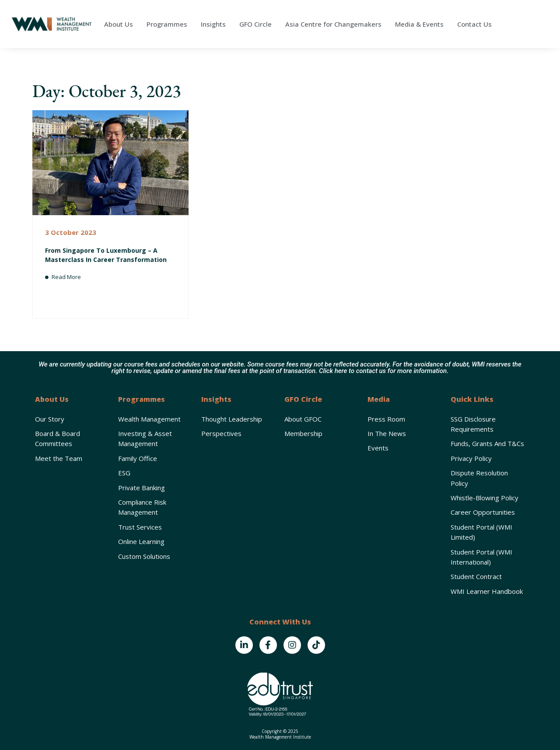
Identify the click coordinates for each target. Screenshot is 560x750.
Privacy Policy (471, 458)
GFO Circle (255, 24)
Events (378, 448)
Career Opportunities (483, 512)
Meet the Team (59, 458)
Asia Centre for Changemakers (333, 24)
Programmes (167, 24)
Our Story (50, 419)
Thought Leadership (232, 419)
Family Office (138, 458)
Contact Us (474, 24)
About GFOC (303, 419)
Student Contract (476, 576)
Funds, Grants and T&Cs (487, 443)
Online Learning (141, 541)
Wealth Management (149, 419)
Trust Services (140, 527)
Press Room (386, 419)
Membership (303, 433)
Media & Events (419, 24)
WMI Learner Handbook (487, 591)
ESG (124, 473)
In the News (387, 433)
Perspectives (221, 433)
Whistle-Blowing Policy (485, 498)
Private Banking (142, 488)
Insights (213, 24)
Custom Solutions (144, 556)
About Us (119, 24)
